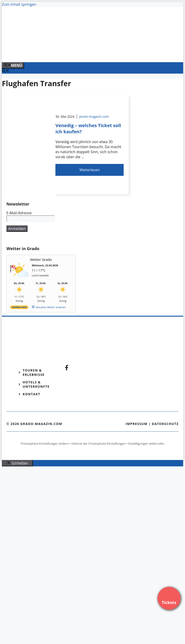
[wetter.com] (19, 308)
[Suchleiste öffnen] (5, 71)
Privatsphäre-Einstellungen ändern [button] (45, 444)
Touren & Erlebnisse (34, 372)
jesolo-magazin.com (94, 116)
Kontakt (31, 394)
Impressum (136, 424)
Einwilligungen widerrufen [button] (146, 444)
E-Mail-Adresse (19, 213)
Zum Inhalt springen (19, 4)
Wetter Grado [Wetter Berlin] (41, 259)
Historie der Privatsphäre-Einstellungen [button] (99, 444)
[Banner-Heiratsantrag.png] (94, 54)
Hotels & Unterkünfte (36, 384)
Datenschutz (165, 424)
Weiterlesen (90, 170)
